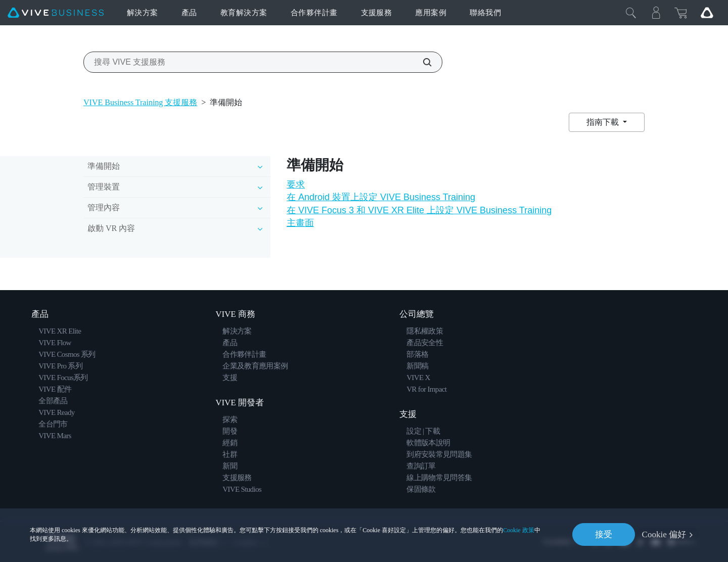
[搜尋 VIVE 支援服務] (422, 62)
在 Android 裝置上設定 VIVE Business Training (381, 197)
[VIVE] (56, 13)
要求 (296, 184)
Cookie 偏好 (664, 534)
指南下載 (604, 122)
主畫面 (300, 223)
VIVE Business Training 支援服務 (140, 102)
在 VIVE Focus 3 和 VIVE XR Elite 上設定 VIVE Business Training (419, 210)
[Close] (631, 13)
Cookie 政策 (519, 530)
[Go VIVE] (707, 13)
